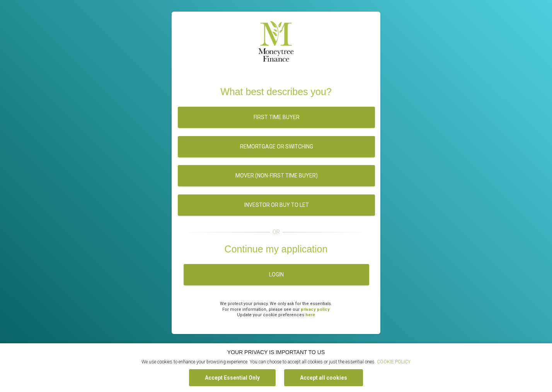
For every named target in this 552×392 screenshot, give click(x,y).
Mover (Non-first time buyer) (277, 176)
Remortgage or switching (277, 147)
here (310, 315)
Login (276, 274)
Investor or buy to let (277, 205)
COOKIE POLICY (394, 362)
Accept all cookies (324, 378)
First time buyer (277, 117)
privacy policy (315, 309)
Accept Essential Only (232, 378)
